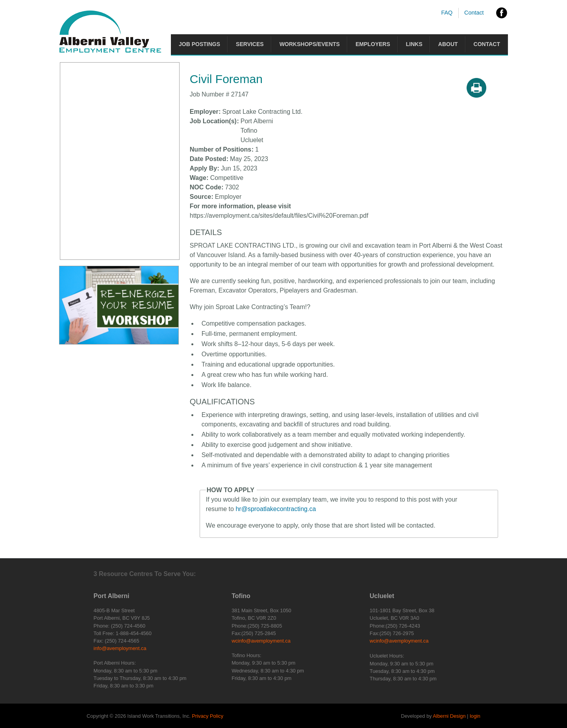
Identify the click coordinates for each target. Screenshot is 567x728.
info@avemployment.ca (120, 648)
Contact (474, 13)
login (475, 716)
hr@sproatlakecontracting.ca (276, 509)
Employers (373, 44)
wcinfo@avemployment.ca (261, 641)
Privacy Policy (208, 716)
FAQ (447, 13)
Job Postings (199, 44)
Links (414, 44)
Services (250, 44)
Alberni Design (449, 716)
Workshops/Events (310, 44)
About (448, 44)
